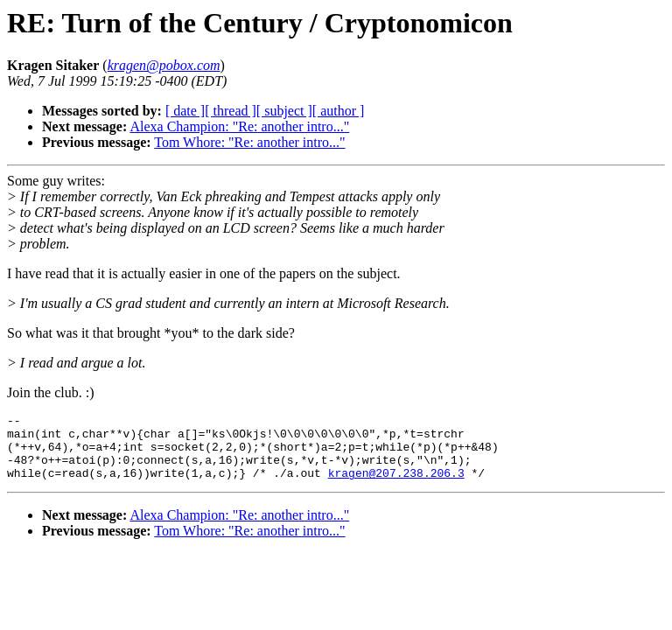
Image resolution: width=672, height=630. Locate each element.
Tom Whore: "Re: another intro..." (249, 142)
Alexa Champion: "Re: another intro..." (239, 126)
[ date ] (185, 111)
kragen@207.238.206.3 (396, 486)
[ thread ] (231, 111)
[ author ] (339, 111)
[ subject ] (284, 111)
